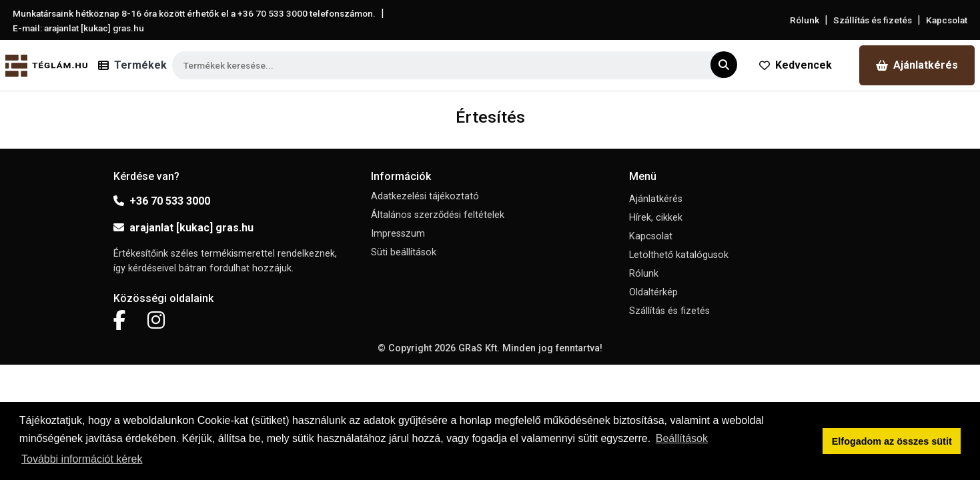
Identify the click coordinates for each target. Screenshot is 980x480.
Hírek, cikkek (656, 218)
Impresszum (398, 234)
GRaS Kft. (479, 348)
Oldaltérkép (653, 292)
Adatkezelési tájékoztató (425, 196)
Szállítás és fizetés (873, 20)
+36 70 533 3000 (162, 201)
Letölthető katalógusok (679, 255)
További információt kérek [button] (82, 459)
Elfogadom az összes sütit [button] (892, 441)
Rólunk (805, 20)
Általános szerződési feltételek (438, 215)
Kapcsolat (947, 20)
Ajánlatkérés (917, 65)
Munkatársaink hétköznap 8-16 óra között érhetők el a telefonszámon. (194, 13)
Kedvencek (796, 65)
